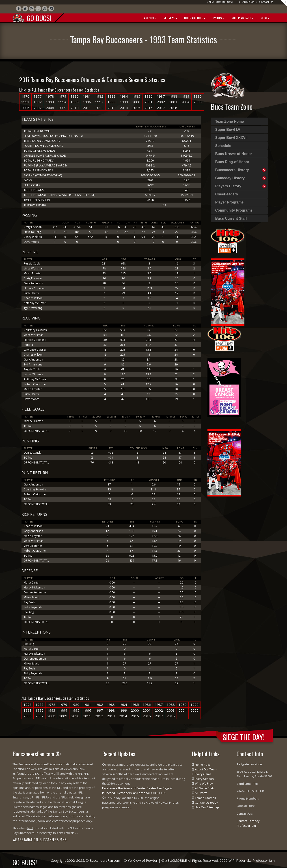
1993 (50, 102)
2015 (136, 108)
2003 (173, 102)
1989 (185, 96)
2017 (161, 108)
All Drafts (201, 793)
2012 (99, 108)
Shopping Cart (242, 18)
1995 (75, 102)
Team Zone (149, 18)
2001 (149, 102)
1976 (25, 96)
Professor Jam (246, 826)
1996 (87, 102)
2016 (149, 108)
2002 (161, 102)
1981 (87, 96)
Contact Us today (206, 802)
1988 (173, 96)
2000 (136, 102)
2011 (87, 108)
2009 (62, 108)
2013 (112, 108)
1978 (50, 96)
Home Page (203, 765)
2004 (185, 102)
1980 (75, 96)
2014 (124, 108)
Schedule (223, 146)
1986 (149, 96)
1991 (25, 102)
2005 (198, 102)
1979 (62, 96)
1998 (112, 102)
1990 (198, 96)
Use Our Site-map (207, 807)
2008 (50, 108)
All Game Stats (205, 788)
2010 (75, 108)
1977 (38, 96)
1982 (99, 96)
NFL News (170, 18)
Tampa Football (205, 798)
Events (218, 18)
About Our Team (206, 769)
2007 (38, 108)
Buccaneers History (232, 170)
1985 (136, 96)
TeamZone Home (230, 121)
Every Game (203, 774)
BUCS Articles (195, 18)
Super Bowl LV (228, 130)
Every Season (204, 779)
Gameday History (230, 178)
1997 (99, 102)
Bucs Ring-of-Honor (232, 162)
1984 (124, 96)
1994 (62, 102)
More (265, 18)
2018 (173, 108)
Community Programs (234, 210)
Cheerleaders (227, 194)
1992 (38, 102)
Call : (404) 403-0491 (220, 2)
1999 (124, 102)
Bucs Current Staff (231, 218)
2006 (25, 108)
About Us (248, 2)
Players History (228, 186)
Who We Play (204, 783)
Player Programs (230, 202)
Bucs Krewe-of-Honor (234, 154)
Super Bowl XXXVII (231, 138)
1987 (161, 96)
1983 (112, 96)
